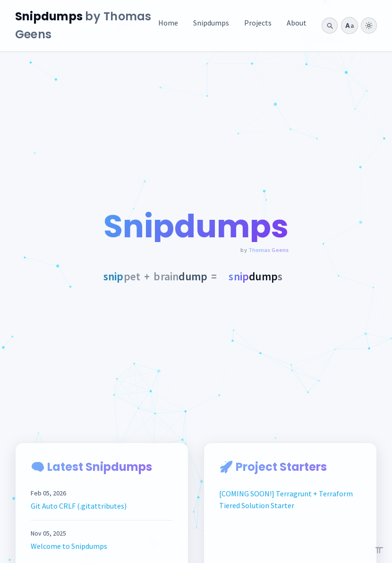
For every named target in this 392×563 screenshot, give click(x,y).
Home (168, 23)
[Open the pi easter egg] (379, 550)
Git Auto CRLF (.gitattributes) (79, 506)
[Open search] (330, 26)
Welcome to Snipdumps (69, 546)
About (297, 23)
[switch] (369, 26)
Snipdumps (211, 23)
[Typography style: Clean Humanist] (349, 26)
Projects (258, 23)
